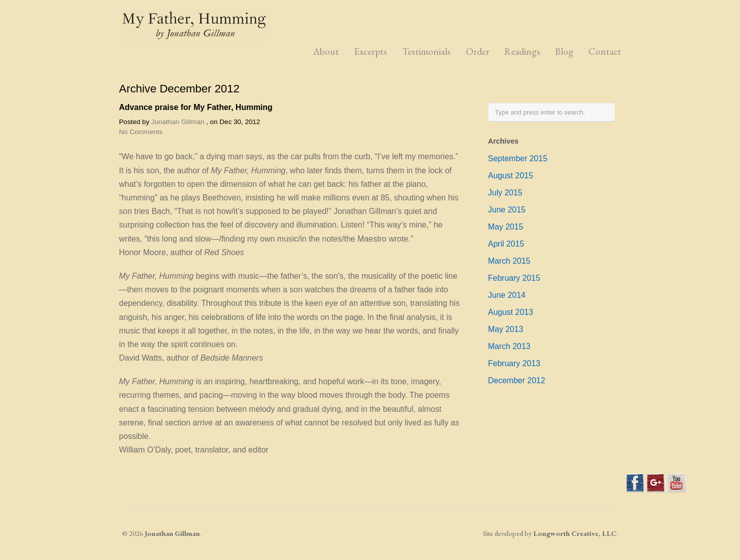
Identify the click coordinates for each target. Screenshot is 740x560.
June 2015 (507, 210)
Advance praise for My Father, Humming (196, 107)
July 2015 (505, 193)
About (326, 51)
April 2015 (506, 244)
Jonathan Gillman (178, 122)
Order (478, 51)
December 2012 (517, 380)
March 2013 (509, 346)
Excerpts (371, 51)
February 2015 (514, 278)
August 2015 (511, 176)
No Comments (141, 132)
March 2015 (509, 261)
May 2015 (506, 227)
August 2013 (511, 312)
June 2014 (507, 295)
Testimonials (426, 51)
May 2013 (506, 329)
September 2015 (518, 158)
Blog (564, 51)
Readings (522, 51)
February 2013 (514, 363)
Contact (605, 51)
